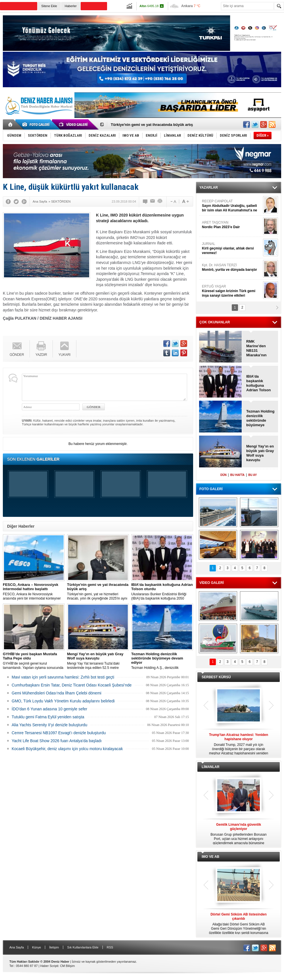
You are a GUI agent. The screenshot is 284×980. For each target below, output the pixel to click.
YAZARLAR (209, 188)
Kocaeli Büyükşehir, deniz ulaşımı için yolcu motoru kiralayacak (67, 749)
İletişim (54, 947)
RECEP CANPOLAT (232, 206)
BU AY (252, 475)
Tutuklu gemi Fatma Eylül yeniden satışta (48, 717)
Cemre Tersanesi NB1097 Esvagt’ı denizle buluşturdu (59, 733)
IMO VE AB (210, 857)
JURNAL (232, 248)
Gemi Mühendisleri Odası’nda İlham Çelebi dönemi (57, 693)
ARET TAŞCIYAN (232, 225)
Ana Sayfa (17, 947)
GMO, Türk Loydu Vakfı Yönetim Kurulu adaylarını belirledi (63, 701)
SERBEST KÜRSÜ (216, 677)
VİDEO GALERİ (212, 583)
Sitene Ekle (49, 6)
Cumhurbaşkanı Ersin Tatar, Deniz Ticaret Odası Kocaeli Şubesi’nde (72, 685)
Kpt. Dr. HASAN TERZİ (232, 268)
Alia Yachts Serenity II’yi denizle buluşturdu (49, 725)
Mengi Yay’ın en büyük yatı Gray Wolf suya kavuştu (260, 453)
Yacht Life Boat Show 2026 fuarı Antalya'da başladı (57, 741)
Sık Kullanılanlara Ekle (83, 947)
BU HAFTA (237, 475)
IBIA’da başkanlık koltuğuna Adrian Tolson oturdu (258, 383)
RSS (110, 947)
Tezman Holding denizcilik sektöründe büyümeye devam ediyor (260, 418)
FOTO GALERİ (211, 489)
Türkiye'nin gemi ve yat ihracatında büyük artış (152, 125)
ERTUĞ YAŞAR (232, 291)
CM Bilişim (67, 966)
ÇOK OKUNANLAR (215, 322)
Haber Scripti (49, 966)
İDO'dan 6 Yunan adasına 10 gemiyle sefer (49, 709)
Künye (36, 947)
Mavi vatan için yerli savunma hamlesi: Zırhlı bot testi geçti (63, 677)
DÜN (224, 475)
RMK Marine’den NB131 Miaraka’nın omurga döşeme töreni (259, 348)
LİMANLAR (211, 767)
